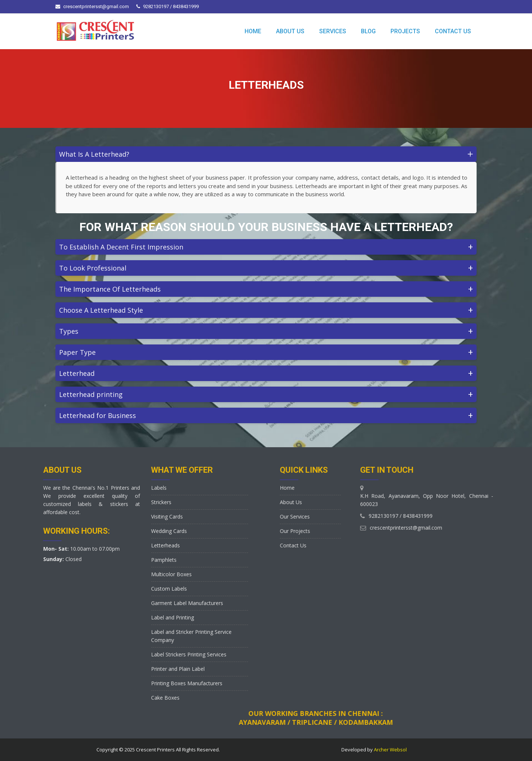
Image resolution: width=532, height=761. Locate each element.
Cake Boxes (110, 698)
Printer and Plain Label (122, 669)
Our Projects (332, 531)
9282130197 (457, 516)
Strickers (106, 502)
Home (324, 488)
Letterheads (110, 545)
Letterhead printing (266, 394)
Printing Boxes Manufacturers (131, 683)
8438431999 (492, 516)
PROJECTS (405, 31)
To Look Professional (266, 268)
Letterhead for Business (266, 415)
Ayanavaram (484, 722)
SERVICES (333, 31)
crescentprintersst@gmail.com (96, 6)
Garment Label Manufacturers (132, 603)
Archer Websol (390, 750)
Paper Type (266, 352)
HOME (253, 31)
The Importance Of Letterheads (266, 289)
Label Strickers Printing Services (133, 654)
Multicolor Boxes (116, 574)
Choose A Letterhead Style (266, 310)
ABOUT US (290, 31)
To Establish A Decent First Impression (266, 247)
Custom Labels (114, 589)
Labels (103, 488)
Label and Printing (117, 617)
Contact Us (330, 545)
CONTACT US (453, 31)
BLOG (368, 31)
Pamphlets (108, 560)
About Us (328, 502)
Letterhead (266, 373)
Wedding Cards (114, 531)
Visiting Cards (112, 517)
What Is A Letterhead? (268, 154)
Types (266, 331)
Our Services (332, 517)
